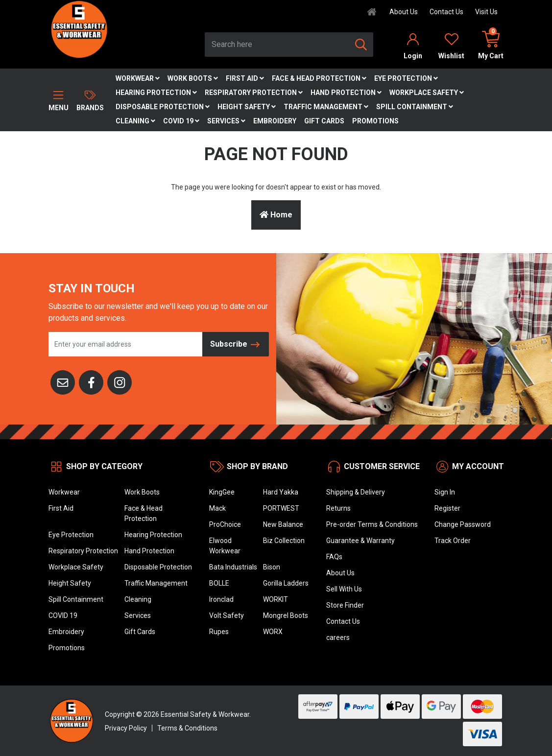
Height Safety (247, 107)
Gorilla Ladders (286, 583)
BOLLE (219, 583)
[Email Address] (126, 344)
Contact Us (446, 12)
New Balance (283, 524)
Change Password (463, 524)
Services (226, 121)
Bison (272, 567)
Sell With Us (344, 589)
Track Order (453, 541)
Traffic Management (326, 107)
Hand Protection (346, 93)
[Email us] (63, 381)
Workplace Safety (427, 93)
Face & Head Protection (319, 78)
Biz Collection (284, 541)
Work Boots (193, 78)
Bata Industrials (233, 567)
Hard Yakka (281, 492)
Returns (338, 508)
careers (338, 638)
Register (447, 508)
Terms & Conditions (187, 728)
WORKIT (276, 599)
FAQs (334, 557)
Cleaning (135, 121)
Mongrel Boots (286, 615)
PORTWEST (281, 508)
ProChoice (225, 524)
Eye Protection (406, 78)
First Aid (245, 78)
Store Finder (345, 605)
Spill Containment (415, 107)
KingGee (222, 492)
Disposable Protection (163, 107)
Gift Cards (324, 121)
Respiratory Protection (254, 93)
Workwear (138, 78)
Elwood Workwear (225, 546)
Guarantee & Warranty (360, 541)
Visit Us (486, 12)
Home (276, 215)
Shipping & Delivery (356, 492)
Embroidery (275, 121)
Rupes (219, 632)
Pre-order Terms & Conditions (372, 524)
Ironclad (221, 599)
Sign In (445, 492)
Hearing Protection (156, 93)
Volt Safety (227, 615)
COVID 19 (181, 121)
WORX (273, 632)
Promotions (375, 121)
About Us (404, 12)
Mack (217, 508)
